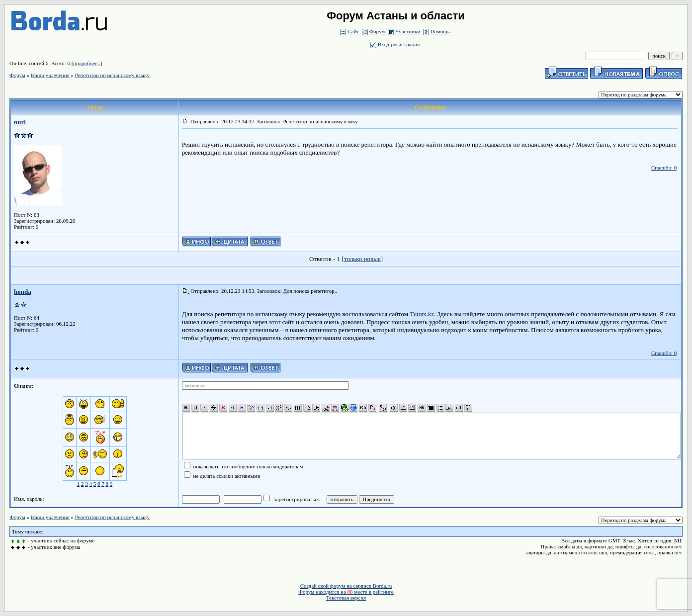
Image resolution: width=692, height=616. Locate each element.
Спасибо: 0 (664, 168)
